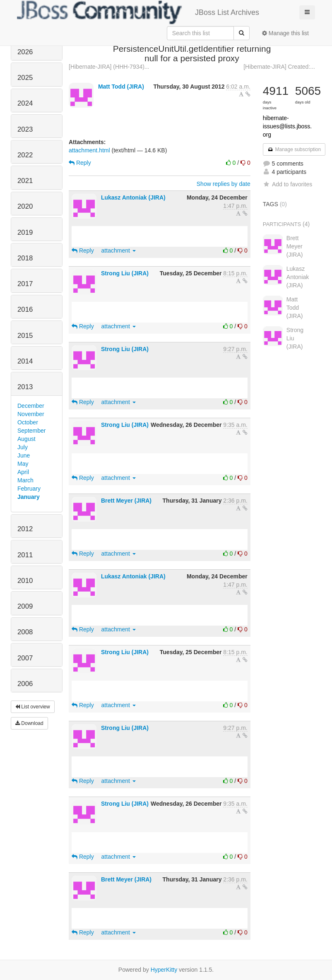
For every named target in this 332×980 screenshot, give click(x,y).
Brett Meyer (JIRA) (126, 501)
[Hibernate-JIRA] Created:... (279, 67)
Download (29, 723)
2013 (25, 387)
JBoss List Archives (138, 12)
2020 (25, 206)
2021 (25, 181)
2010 (25, 581)
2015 (25, 336)
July (23, 447)
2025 (25, 78)
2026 (25, 52)
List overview (33, 707)
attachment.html (89, 150)
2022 (25, 155)
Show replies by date (224, 184)
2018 (25, 258)
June (24, 455)
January (29, 497)
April (23, 472)
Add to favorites (287, 184)
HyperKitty (164, 970)
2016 (25, 309)
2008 (25, 632)
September (31, 431)
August (26, 439)
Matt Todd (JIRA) (121, 87)
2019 (25, 232)
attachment (119, 250)
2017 (25, 284)
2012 (25, 529)
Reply (80, 163)
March (25, 480)
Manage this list (285, 33)
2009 (25, 606)
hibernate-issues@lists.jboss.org (287, 126)
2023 (25, 129)
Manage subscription (294, 149)
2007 (25, 658)
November (31, 414)
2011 (25, 555)
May (23, 464)
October (28, 422)
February (29, 489)
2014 (25, 361)
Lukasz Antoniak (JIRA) (133, 197)
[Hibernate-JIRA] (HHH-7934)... (109, 67)
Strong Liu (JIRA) (125, 273)
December (31, 406)
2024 (25, 103)
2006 (25, 684)
